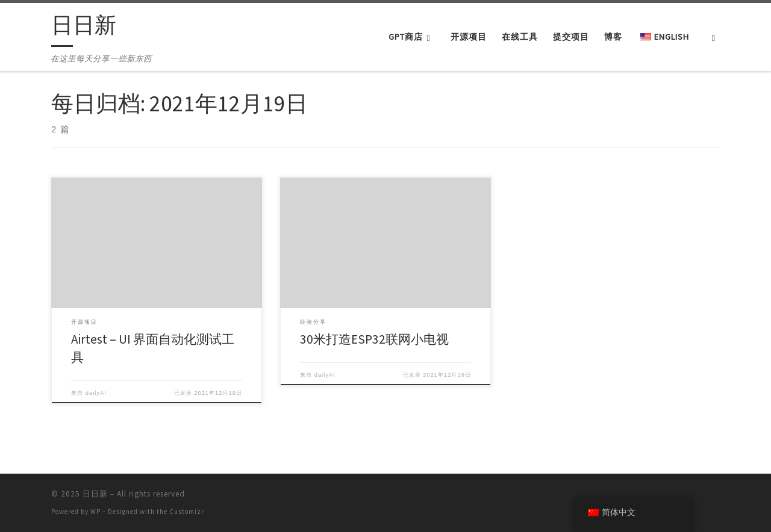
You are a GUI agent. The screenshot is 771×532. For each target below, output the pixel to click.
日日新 (95, 494)
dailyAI (96, 393)
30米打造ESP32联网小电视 (374, 339)
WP (95, 512)
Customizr (187, 512)
